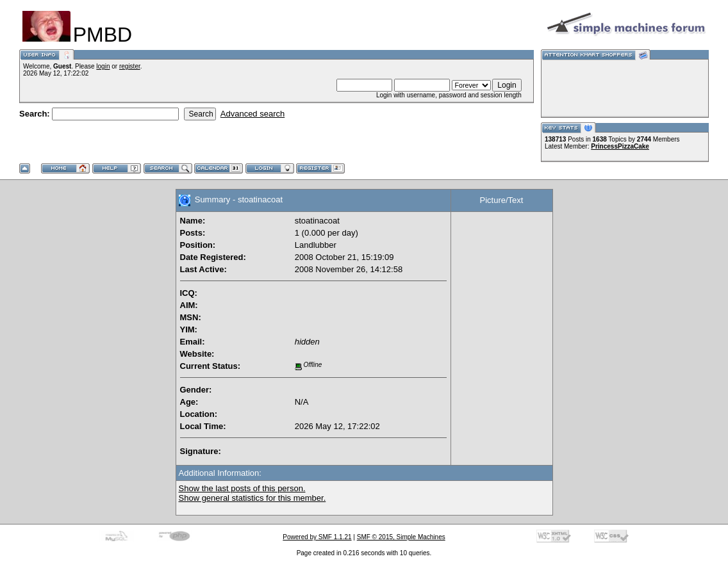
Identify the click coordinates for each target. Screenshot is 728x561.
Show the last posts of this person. (242, 488)
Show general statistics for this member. (252, 498)
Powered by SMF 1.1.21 (317, 537)
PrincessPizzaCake (620, 146)
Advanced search (252, 114)
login (103, 66)
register (130, 66)
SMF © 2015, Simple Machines (401, 537)
